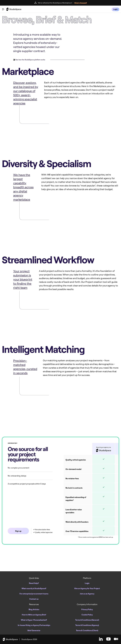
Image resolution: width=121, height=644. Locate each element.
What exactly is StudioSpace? (34, 588)
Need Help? (34, 583)
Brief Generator (34, 630)
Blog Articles (34, 609)
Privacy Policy (87, 609)
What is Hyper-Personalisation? (34, 620)
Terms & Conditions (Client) (87, 630)
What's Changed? (81, 3)
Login (87, 583)
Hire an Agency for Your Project (87, 588)
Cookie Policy (87, 615)
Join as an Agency (87, 594)
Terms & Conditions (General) (87, 620)
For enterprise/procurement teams (34, 594)
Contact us (34, 599)
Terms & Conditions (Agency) (87, 625)
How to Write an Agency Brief (34, 615)
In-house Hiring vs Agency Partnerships (34, 625)
